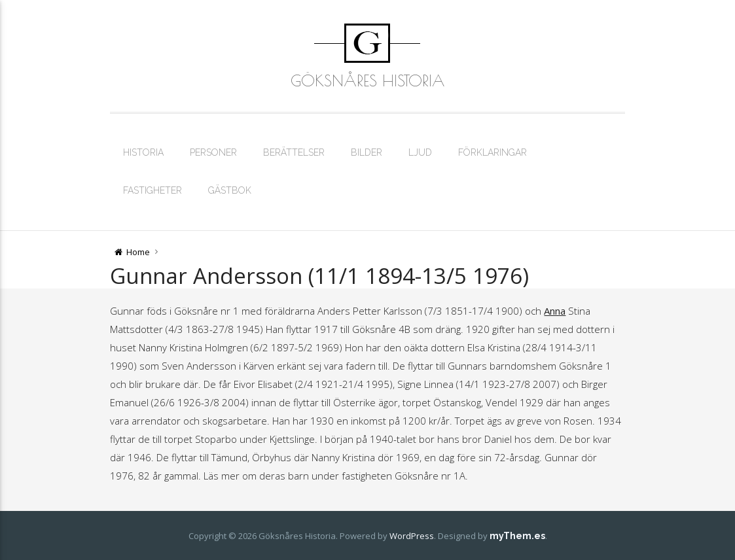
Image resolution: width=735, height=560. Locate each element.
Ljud (420, 152)
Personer (213, 152)
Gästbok (230, 190)
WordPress (412, 536)
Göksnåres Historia (367, 80)
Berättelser (294, 152)
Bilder (367, 152)
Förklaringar (493, 152)
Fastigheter (152, 190)
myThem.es (517, 536)
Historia (143, 152)
